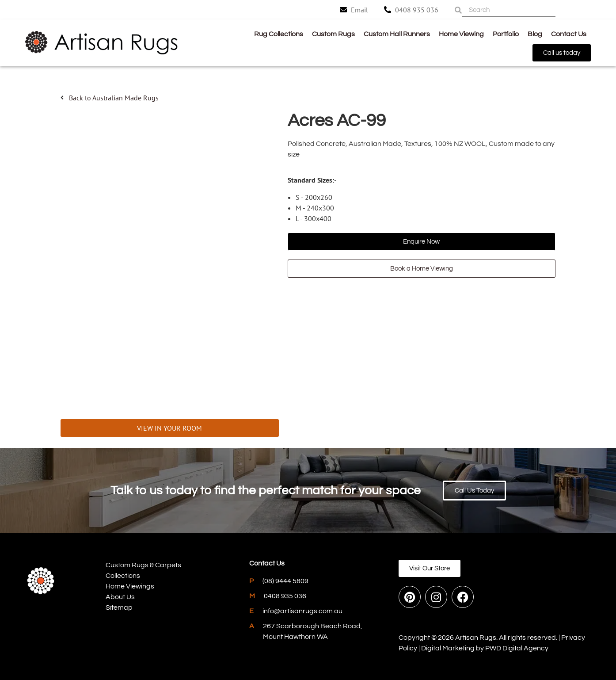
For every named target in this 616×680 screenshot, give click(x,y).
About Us (120, 597)
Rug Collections (279, 34)
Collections (123, 576)
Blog (535, 34)
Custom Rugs (333, 34)
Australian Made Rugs (125, 98)
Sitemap (119, 607)
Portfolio (506, 34)
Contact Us (569, 34)
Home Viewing (461, 34)
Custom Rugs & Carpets (143, 565)
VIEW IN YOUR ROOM (169, 428)
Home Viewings (130, 586)
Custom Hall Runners (397, 34)
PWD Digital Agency (517, 648)
